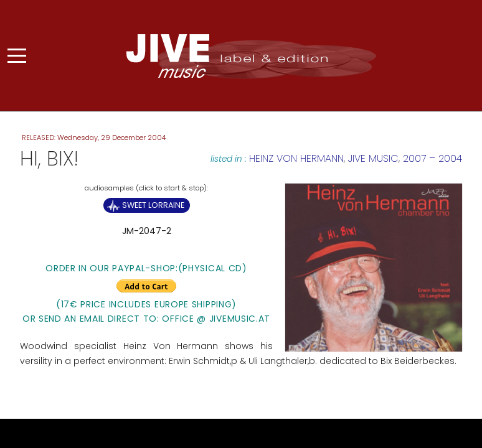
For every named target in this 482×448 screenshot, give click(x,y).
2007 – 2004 (432, 158)
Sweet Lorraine (153, 205)
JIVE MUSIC (373, 158)
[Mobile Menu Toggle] (17, 55)
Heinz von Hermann (296, 158)
